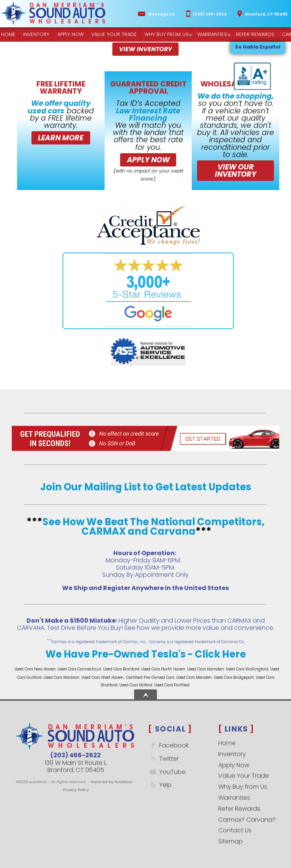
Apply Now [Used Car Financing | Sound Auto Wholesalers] (70, 35)
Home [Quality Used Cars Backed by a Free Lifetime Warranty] (8, 35)
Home (227, 743)
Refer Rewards (239, 809)
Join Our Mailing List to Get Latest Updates (146, 487)
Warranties (210, 35)
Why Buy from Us (243, 787)
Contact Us (235, 830)
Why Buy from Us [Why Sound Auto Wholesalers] (165, 35)
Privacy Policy (76, 790)
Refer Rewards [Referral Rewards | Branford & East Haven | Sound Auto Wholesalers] (252, 35)
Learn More (61, 138)
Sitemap (231, 841)
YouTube (167, 772)
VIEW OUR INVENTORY (236, 171)
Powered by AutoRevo (111, 782)
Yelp (160, 785)
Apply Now (148, 160)
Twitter (163, 759)
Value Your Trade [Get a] (113, 35)
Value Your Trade (244, 776)
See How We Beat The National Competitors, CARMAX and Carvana (153, 527)
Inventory (36, 35)
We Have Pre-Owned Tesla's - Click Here (146, 654)
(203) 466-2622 (76, 755)
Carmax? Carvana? (247, 820)
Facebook (168, 745)
